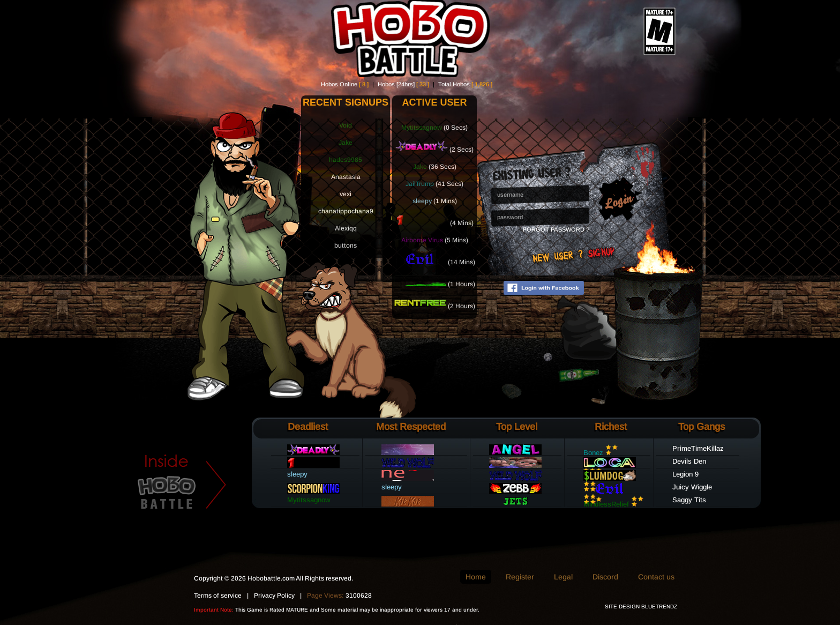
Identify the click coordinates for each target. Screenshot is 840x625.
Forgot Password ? (556, 229)
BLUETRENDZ (659, 607)
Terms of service (218, 596)
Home (476, 577)
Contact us (656, 577)
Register (520, 577)
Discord (605, 577)
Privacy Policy (274, 596)
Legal (563, 577)
